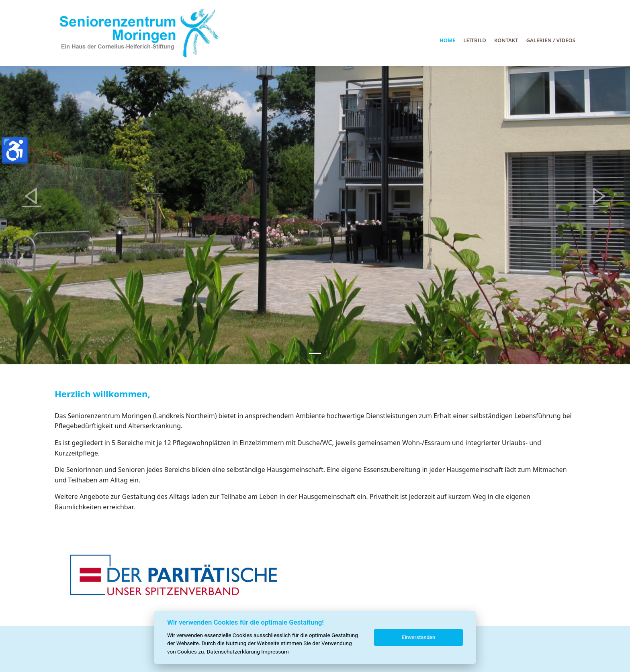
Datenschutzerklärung (233, 652)
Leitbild (475, 40)
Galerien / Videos (551, 40)
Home (447, 40)
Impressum (275, 652)
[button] (32, 196)
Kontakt (506, 40)
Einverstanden (419, 637)
